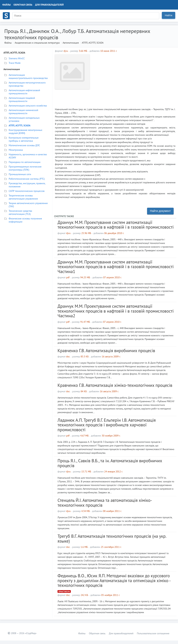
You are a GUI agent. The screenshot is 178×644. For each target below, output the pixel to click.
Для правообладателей (49, 5)
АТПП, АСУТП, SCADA (93, 43)
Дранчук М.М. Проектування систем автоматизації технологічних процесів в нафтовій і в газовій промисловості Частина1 (116, 267)
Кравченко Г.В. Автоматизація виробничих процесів (106, 351)
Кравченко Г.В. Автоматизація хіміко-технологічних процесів (115, 385)
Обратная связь (23, 5)
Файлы (7, 5)
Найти (169, 15)
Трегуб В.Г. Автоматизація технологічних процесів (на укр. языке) (112, 539)
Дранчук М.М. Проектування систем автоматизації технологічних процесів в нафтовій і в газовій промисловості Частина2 (116, 311)
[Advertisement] (133, 79)
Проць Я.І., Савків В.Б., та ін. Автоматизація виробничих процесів (110, 463)
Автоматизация (71, 43)
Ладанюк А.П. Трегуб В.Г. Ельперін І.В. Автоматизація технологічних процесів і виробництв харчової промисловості (107, 425)
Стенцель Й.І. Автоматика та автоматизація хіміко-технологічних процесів (105, 503)
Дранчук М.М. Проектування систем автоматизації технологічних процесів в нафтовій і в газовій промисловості (116, 225)
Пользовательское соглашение (153, 633)
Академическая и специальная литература (37, 43)
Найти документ (160, 211)
